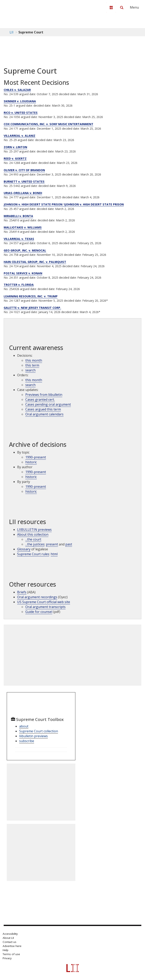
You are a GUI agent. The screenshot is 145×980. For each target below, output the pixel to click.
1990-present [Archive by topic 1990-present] (36, 457)
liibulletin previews (33, 736)
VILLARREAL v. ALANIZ (20, 136)
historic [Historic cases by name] (31, 491)
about (24, 726)
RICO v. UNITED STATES (21, 113)
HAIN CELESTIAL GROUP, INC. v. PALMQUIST (35, 262)
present (52, 544)
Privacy (7, 958)
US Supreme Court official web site (44, 602)
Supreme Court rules (33, 554)
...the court (33, 539)
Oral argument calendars (44, 414)
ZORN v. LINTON (15, 147)
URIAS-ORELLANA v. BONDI (23, 193)
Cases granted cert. (40, 400)
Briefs (22, 592)
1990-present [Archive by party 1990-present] (36, 487)
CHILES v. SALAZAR (17, 90)
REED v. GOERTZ (15, 158)
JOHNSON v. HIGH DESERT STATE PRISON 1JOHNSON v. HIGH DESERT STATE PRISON (64, 204)
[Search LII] (122, 8)
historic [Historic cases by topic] (31, 462)
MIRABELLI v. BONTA (18, 216)
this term (32, 365)
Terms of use (11, 954)
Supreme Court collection (39, 731)
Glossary (24, 549)
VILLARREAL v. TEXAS (19, 239)
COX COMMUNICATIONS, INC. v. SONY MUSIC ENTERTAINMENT (49, 124)
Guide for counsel (39, 612)
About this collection (33, 534)
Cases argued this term (43, 409)
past (69, 544)
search (30, 370)
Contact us (9, 942)
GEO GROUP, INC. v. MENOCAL (25, 250)
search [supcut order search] (30, 385)
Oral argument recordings (37, 597)
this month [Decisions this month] (34, 360)
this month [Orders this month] (34, 380)
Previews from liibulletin (44, 395)
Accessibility (10, 934)
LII (12, 32)
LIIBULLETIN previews (34, 530)
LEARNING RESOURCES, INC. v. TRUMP (31, 296)
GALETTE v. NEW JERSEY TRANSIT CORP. (32, 308)
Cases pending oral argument (48, 404)
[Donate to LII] (111, 8)
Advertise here (12, 946)
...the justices (35, 544)
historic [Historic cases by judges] (31, 477)
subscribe (27, 741)
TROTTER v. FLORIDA (19, 285)
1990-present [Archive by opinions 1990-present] (36, 472)
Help (6, 950)
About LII (8, 938)
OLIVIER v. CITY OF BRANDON (24, 170)
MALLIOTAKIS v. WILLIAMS (23, 227)
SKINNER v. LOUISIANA (20, 101)
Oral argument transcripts (45, 607)
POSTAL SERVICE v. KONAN (23, 273)
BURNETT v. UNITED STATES (24, 182)
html (54, 554)
